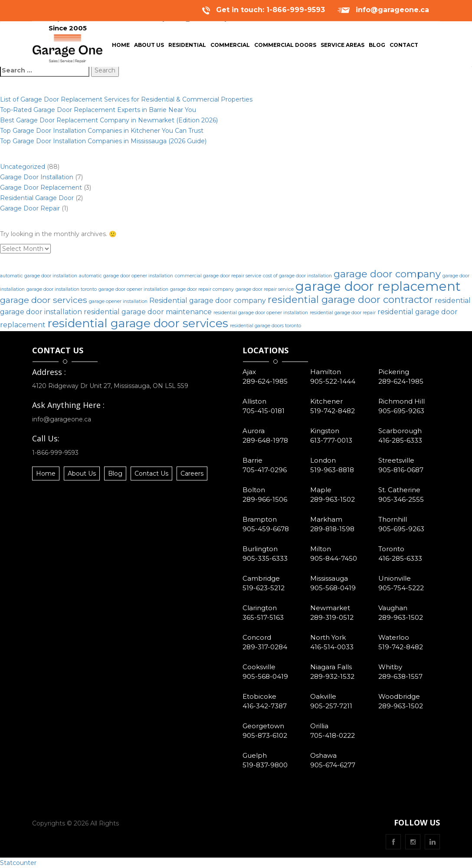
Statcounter (18, 863)
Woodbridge (399, 696)
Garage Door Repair (30, 208)
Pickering (394, 372)
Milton (321, 549)
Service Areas (343, 47)
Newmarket (330, 608)
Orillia (319, 726)
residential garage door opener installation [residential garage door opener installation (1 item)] (261, 313)
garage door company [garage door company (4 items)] (387, 274)
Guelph (255, 755)
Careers (192, 473)
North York (328, 637)
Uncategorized (23, 167)
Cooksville (259, 667)
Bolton (254, 490)
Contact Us (151, 473)
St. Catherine (399, 490)
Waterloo (394, 637)
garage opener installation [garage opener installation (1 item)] (118, 301)
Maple (321, 490)
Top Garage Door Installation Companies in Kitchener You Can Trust (102, 131)
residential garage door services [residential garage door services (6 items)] (138, 323)
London (323, 460)
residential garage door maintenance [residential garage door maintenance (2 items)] (148, 312)
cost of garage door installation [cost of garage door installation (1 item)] (297, 276)
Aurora (254, 431)
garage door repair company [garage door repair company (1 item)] (202, 289)
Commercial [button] (230, 47)
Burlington (260, 549)
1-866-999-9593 (55, 453)
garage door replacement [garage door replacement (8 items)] (378, 286)
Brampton (260, 519)
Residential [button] (187, 47)
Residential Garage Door (37, 198)
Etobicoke (259, 696)
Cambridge (261, 578)
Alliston (254, 401)
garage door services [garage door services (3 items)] (44, 300)
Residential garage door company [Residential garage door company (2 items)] (208, 301)
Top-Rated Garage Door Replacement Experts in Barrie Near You (98, 110)
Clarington (260, 608)
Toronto (391, 549)
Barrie (252, 460)
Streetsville (396, 460)
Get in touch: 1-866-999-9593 (270, 10)
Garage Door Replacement (41, 187)
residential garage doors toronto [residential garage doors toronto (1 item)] (265, 326)
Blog (378, 47)
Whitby (390, 667)
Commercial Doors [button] (285, 47)
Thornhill (393, 519)
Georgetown (263, 726)
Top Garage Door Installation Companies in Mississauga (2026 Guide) (103, 141)
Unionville (395, 578)
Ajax (249, 372)
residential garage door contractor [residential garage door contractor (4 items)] (350, 300)
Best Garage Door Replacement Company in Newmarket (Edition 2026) (109, 120)
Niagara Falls (331, 667)
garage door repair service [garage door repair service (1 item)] (265, 289)
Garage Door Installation (37, 177)
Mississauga (329, 578)
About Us (150, 47)
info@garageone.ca (392, 10)
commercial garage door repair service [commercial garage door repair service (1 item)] (218, 276)
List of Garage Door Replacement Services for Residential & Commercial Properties (126, 99)
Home (122, 47)
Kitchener (326, 401)
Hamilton (326, 372)
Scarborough (400, 431)
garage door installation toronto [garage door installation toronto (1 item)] (62, 289)
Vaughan (393, 608)
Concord (257, 637)
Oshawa (323, 755)
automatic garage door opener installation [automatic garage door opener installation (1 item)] (126, 276)
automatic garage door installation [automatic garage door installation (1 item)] (39, 276)
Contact (404, 47)
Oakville (323, 696)
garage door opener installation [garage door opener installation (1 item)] (133, 289)
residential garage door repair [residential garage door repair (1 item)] (343, 313)
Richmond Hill (402, 401)
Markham (326, 519)
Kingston (325, 431)
